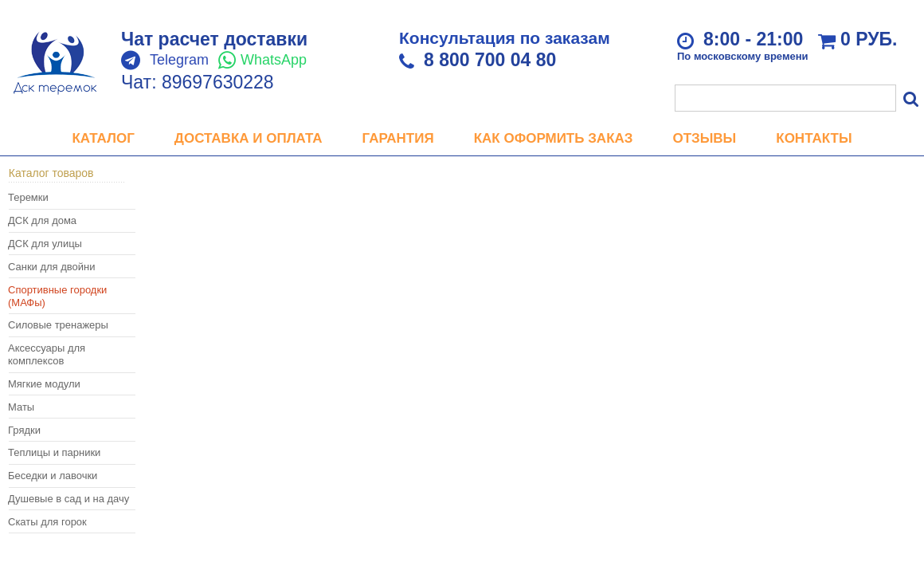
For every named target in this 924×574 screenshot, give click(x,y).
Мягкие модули (44, 384)
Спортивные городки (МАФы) (57, 296)
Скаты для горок (47, 522)
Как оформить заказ (554, 138)
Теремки (28, 197)
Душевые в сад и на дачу (69, 499)
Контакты (814, 138)
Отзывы (704, 138)
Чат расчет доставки (214, 39)
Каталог (103, 138)
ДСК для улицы (45, 244)
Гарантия (398, 138)
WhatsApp (274, 60)
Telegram (179, 60)
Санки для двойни (51, 267)
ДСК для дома (42, 220)
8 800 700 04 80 (490, 60)
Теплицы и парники (54, 452)
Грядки (24, 430)
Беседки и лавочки (53, 476)
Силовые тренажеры (58, 325)
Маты (21, 407)
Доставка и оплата (249, 138)
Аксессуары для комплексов (47, 354)
